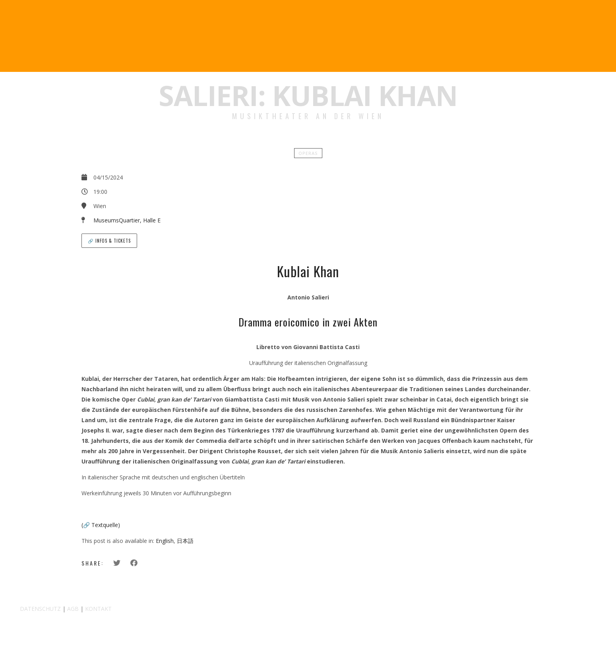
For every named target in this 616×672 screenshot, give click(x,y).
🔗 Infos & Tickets (109, 241)
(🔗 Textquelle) (101, 525)
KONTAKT (98, 609)
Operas (308, 153)
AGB (73, 609)
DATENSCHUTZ (40, 609)
